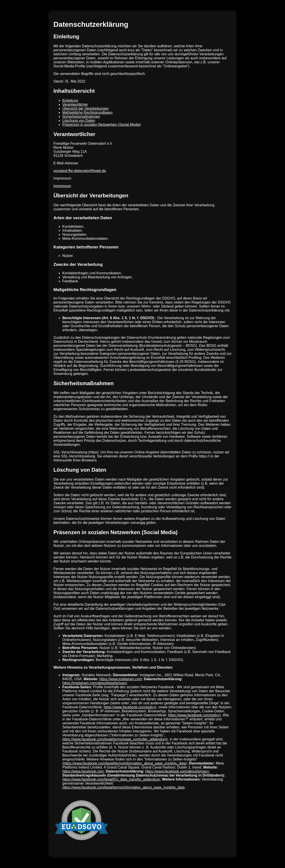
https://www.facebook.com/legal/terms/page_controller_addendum (114, 739)
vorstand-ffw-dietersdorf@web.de (80, 171)
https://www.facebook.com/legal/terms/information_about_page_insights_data (125, 763)
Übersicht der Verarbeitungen (85, 108)
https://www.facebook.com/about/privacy (177, 771)
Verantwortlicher (75, 104)
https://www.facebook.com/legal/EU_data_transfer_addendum (111, 779)
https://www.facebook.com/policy (129, 707)
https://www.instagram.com (121, 679)
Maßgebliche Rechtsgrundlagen (88, 113)
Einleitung (70, 100)
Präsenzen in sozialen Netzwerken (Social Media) (102, 125)
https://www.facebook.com (83, 771)
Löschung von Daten (79, 121)
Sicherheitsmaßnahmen (81, 117)
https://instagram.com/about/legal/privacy (95, 683)
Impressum (62, 186)
